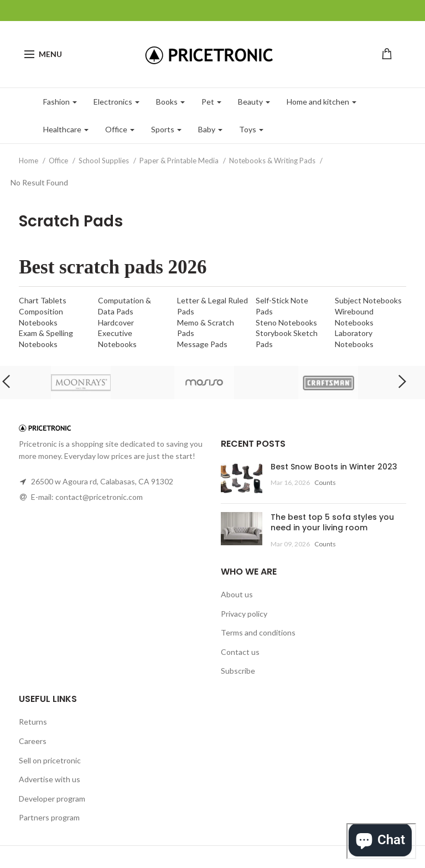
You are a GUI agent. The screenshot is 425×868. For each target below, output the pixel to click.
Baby (210, 129)
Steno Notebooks (286, 322)
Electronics (116, 102)
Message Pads (202, 344)
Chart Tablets (43, 300)
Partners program (49, 817)
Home (29, 161)
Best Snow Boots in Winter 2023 (334, 467)
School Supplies (105, 161)
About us (237, 594)
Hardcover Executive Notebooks (117, 333)
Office (120, 129)
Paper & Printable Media (180, 161)
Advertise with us (50, 779)
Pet (211, 102)
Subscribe (238, 671)
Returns (33, 722)
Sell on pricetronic (50, 760)
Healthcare (66, 129)
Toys (251, 129)
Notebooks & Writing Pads (273, 161)
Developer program (52, 799)
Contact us (240, 652)
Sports (166, 129)
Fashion (60, 102)
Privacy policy (244, 614)
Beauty (254, 102)
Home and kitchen (322, 102)
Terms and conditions (258, 632)
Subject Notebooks (368, 300)
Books (170, 102)
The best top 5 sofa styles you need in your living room (332, 523)
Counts (325, 482)
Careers (33, 741)
